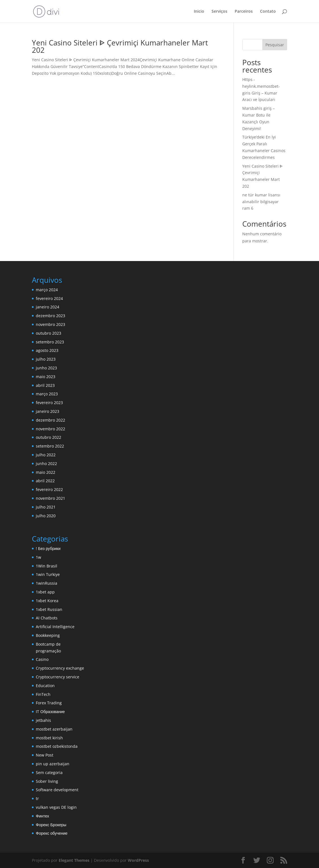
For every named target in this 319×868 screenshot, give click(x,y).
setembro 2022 (50, 446)
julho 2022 (46, 455)
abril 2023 (45, 385)
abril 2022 (45, 481)
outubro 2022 (49, 437)
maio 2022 (46, 472)
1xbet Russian (49, 609)
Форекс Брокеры (51, 825)
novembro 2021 (50, 498)
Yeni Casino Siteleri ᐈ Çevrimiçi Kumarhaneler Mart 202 (120, 46)
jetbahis (43, 720)
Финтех (42, 816)
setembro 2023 (50, 342)
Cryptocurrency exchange (60, 668)
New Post (45, 755)
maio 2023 (46, 377)
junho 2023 (46, 368)
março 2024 (47, 290)
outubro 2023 (49, 333)
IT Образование (50, 712)
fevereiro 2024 (49, 298)
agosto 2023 (47, 350)
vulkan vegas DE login (56, 807)
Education (45, 686)
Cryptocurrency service (58, 677)
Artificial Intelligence (55, 627)
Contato (268, 12)
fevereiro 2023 (49, 403)
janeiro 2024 (48, 307)
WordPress (138, 860)
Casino (42, 659)
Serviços (219, 12)
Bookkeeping (48, 635)
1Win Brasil (47, 566)
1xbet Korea (47, 601)
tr (37, 798)
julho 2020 (46, 516)
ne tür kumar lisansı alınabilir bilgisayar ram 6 (261, 202)
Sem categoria (49, 772)
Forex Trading (49, 703)
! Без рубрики (48, 548)
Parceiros (244, 12)
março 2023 (47, 394)
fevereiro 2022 (49, 489)
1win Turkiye (48, 574)
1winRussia (47, 583)
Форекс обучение (52, 833)
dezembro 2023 (50, 316)
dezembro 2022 (50, 420)
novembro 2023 (50, 324)
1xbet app (45, 592)
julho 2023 (46, 359)
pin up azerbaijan (53, 764)
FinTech (43, 694)
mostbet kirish (49, 738)
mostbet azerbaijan (54, 729)
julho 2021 (46, 507)
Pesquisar (275, 45)
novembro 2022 (50, 429)
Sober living (47, 781)
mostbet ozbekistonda (57, 746)
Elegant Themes (74, 860)
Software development (57, 790)
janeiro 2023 (48, 411)
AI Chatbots (47, 618)
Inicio (199, 12)
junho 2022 (46, 463)
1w (38, 557)
